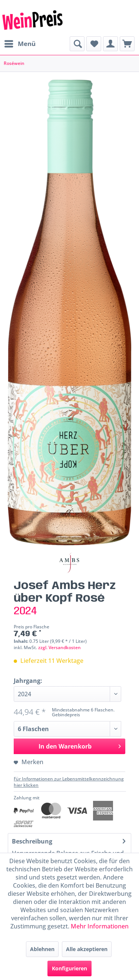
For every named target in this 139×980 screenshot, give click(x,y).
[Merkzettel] (94, 44)
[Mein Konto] (110, 44)
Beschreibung (32, 841)
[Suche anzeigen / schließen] (77, 44)
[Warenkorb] (127, 44)
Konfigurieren (69, 968)
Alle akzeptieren (87, 949)
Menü (20, 43)
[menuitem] (20, 44)
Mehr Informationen (100, 926)
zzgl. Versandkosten (59, 647)
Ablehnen (42, 949)
